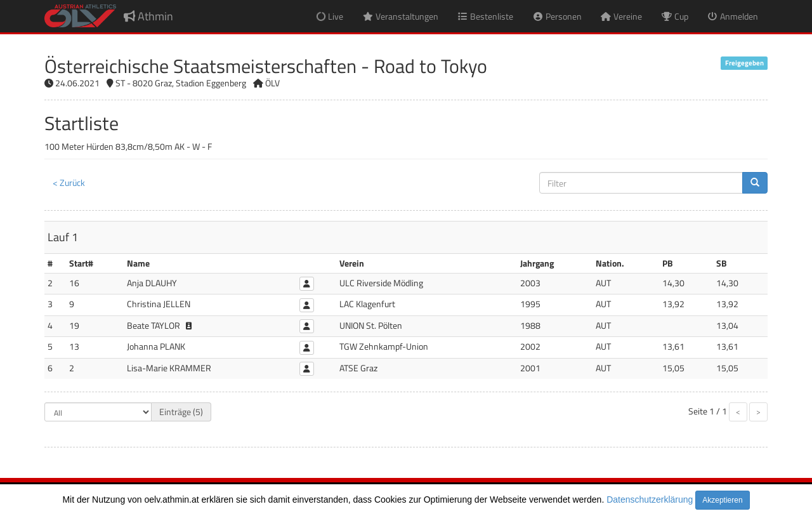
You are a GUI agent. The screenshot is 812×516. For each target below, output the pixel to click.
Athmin (148, 16)
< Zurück (69, 182)
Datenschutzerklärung (650, 499)
